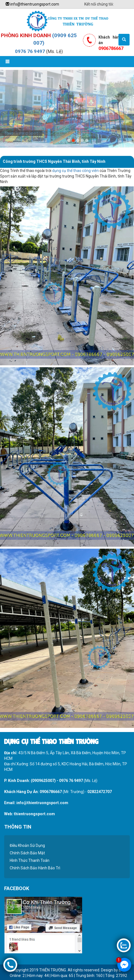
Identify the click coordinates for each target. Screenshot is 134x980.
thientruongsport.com (34, 814)
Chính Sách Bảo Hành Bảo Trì (35, 868)
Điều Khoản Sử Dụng (27, 845)
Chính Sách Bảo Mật (27, 853)
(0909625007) (43, 781)
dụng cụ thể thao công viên (75, 171)
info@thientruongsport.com (32, 4)
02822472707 (100, 792)
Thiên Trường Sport (21, 133)
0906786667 (51, 792)
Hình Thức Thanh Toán (30, 860)
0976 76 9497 (30, 51)
